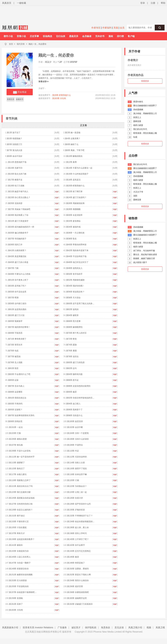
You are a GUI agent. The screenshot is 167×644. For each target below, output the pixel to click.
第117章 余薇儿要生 (18, 474)
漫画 (111, 36)
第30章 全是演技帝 (74, 215)
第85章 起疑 (13, 380)
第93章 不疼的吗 (15, 404)
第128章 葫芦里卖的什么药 (79, 504)
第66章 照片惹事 (73, 321)
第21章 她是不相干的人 (18, 192)
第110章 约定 (73, 451)
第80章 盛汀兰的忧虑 (75, 362)
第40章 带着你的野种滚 (76, 245)
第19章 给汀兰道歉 (16, 186)
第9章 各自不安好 (15, 156)
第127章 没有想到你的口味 (21, 504)
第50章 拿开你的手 (74, 274)
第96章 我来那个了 (74, 410)
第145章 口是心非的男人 (20, 557)
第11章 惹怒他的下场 (17, 162)
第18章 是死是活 (73, 180)
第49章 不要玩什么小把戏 (19, 274)
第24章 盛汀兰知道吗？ (76, 197)
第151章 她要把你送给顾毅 (21, 575)
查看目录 (11, 99)
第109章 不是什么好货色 (20, 451)
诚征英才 (76, 627)
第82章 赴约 (71, 368)
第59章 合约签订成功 (17, 304)
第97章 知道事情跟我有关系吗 (21, 415)
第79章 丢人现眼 (15, 362)
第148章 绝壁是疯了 (76, 563)
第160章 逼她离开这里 (77, 598)
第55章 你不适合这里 (17, 292)
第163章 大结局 (59, 98)
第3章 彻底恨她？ (15, 138)
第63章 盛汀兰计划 (16, 315)
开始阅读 (20, 92)
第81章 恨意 (13, 368)
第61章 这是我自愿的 (17, 309)
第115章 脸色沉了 (17, 469)
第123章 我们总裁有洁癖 (20, 492)
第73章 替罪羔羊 (15, 345)
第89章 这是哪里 (15, 392)
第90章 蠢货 (71, 392)
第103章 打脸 (15, 433)
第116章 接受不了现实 (77, 469)
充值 (116, 28)
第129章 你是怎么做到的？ (21, 510)
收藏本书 (20, 99)
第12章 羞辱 (71, 162)
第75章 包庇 (13, 351)
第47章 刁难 (13, 268)
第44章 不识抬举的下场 (76, 256)
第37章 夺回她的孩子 (17, 239)
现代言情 (21, 44)
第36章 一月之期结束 (75, 233)
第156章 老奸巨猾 (75, 586)
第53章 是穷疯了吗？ (17, 286)
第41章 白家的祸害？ (17, 250)
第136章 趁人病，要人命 (78, 527)
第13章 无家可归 (15, 168)
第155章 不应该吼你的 (19, 586)
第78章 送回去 (72, 357)
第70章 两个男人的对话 (76, 333)
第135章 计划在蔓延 (18, 527)
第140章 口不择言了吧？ (78, 539)
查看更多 (145, 81)
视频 (149, 627)
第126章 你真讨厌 (75, 498)
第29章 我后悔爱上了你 (18, 215)
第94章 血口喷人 (73, 404)
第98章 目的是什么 (74, 415)
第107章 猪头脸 (16, 445)
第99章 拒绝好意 (15, 421)
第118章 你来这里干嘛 (77, 474)
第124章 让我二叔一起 (77, 492)
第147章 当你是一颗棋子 (20, 563)
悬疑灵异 (74, 36)
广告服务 (62, 627)
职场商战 (47, 36)
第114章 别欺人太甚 (76, 463)
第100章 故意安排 (75, 421)
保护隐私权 (91, 627)
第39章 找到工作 (15, 245)
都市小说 (8, 36)
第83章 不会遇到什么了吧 (19, 374)
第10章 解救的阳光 (74, 156)
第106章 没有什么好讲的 (78, 439)
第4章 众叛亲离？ (73, 138)
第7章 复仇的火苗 (15, 150)
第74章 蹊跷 (71, 345)
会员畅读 (87, 36)
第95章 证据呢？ (15, 410)
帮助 (163, 3)
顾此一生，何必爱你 (37, 44)
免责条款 (106, 627)
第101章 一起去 (16, 427)
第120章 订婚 (73, 480)
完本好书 (100, 36)
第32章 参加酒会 (73, 221)
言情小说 (21, 36)
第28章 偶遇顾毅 (73, 209)
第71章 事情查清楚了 (17, 339)
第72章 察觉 (71, 339)
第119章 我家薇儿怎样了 (20, 480)
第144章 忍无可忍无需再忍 (79, 551)
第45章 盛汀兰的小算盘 (18, 262)
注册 (153, 3)
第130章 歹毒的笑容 (76, 510)
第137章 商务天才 (17, 533)
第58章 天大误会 (73, 298)
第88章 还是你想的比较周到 (78, 386)
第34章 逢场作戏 (73, 227)
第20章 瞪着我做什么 (61, 95)
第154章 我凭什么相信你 (78, 580)
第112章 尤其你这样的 (77, 457)
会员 (122, 28)
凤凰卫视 (160, 627)
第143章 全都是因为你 (19, 551)
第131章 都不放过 (17, 516)
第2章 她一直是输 (73, 133)
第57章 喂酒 (13, 298)
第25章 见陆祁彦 (15, 203)
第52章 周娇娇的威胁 (75, 280)
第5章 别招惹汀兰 (15, 144)
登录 (143, 3)
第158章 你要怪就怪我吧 (78, 592)
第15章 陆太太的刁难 (17, 174)
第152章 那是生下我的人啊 (79, 575)
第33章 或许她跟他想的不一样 (21, 227)
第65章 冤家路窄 (15, 321)
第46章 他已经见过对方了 (77, 262)
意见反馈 (119, 627)
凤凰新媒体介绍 (10, 627)
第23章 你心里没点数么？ (19, 197)
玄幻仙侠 (61, 36)
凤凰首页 (7, 3)
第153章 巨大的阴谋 (18, 580)
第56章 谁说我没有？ (75, 292)
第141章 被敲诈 (16, 545)
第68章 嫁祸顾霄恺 (74, 327)
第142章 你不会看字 (76, 545)
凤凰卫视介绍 (135, 627)
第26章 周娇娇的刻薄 (75, 203)
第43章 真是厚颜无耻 (17, 256)
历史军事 (34, 36)
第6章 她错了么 (72, 144)
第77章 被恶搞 (14, 357)
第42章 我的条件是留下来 (77, 250)
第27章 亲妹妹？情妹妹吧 (19, 209)
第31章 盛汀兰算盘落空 (18, 221)
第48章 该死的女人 (74, 268)
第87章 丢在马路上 (16, 386)
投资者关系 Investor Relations (38, 627)
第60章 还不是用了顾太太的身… (80, 304)
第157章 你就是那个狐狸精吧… (23, 592)
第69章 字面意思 (15, 333)
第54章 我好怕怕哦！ (75, 286)
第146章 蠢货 (73, 557)
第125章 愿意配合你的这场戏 (22, 498)
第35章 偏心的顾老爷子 (18, 233)
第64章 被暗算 (72, 315)
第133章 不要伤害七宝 (19, 522)
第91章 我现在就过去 (17, 398)
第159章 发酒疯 (16, 598)
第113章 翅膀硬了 (17, 463)
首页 (11, 44)
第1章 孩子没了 (14, 133)
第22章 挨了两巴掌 (74, 192)
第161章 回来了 (16, 604)
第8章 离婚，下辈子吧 (75, 150)
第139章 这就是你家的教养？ (22, 539)
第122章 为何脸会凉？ (77, 486)
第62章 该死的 (72, 309)
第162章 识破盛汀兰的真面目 (80, 604)
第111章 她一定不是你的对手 (22, 457)
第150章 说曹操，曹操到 (78, 569)
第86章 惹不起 (72, 380)
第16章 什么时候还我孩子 (77, 174)
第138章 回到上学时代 (77, 533)
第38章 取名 (71, 239)
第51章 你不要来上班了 (18, 280)
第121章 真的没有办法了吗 (21, 486)
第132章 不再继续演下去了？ (80, 516)
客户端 (131, 36)
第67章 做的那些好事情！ (19, 327)
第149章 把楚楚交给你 (19, 569)
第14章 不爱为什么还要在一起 (79, 168)
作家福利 (107, 28)
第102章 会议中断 (75, 427)
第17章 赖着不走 (15, 180)
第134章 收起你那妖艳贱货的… (81, 522)
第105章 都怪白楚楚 (18, 439)
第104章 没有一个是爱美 (78, 433)
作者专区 (96, 28)
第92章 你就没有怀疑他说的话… (80, 398)
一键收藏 (21, 3)
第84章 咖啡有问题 (74, 374)
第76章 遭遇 (71, 351)
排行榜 (120, 36)
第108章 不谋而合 (75, 445)
